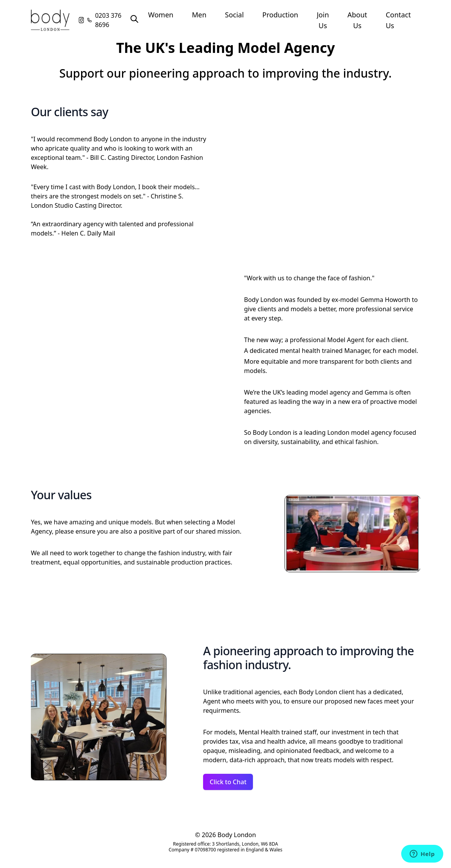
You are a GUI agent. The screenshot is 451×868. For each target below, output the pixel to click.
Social (235, 15)
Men (199, 15)
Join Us (323, 20)
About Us (357, 20)
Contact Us (398, 20)
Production (280, 15)
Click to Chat (228, 782)
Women (161, 15)
